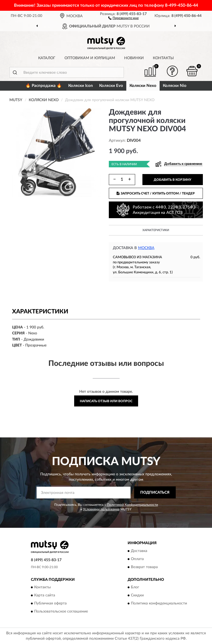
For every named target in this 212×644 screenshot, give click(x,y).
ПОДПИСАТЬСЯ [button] (155, 493)
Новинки (134, 58)
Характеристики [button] (156, 230)
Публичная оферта (50, 603)
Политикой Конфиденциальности (132, 505)
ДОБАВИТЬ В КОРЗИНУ (173, 180)
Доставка (139, 551)
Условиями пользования (101, 509)
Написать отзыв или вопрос (106, 401)
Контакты (163, 58)
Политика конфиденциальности (159, 603)
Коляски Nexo (143, 86)
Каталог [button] (47, 58)
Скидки (137, 595)
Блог (135, 587)
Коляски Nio (175, 86)
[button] (123, 18)
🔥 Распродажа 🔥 (44, 86)
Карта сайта (45, 595)
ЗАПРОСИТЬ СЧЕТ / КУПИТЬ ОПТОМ (156, 193)
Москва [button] (146, 248)
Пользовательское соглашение (61, 611)
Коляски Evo (111, 86)
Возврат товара (144, 567)
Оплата (137, 559)
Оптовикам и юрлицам (90, 58)
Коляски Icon (80, 86)
